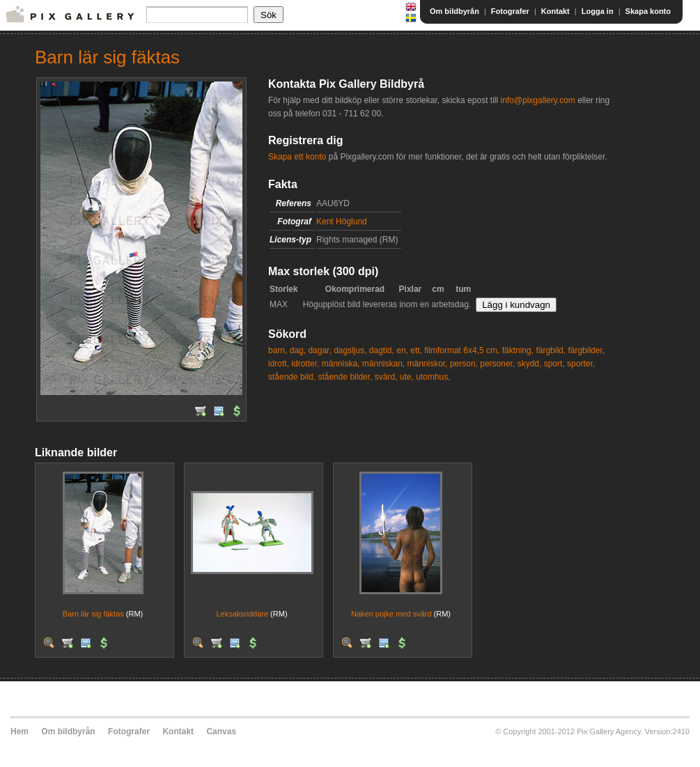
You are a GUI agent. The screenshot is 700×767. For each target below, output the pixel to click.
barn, (278, 350)
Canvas (221, 731)
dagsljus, (350, 350)
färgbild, (551, 350)
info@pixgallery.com (537, 100)
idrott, (279, 364)
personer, (497, 364)
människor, (428, 364)
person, (464, 364)
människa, (341, 364)
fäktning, (518, 350)
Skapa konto (648, 11)
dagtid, (382, 350)
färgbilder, (586, 350)
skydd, (530, 364)
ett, (416, 350)
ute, (407, 377)
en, (402, 350)
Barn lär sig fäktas (93, 614)
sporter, (581, 364)
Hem (20, 731)
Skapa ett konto (297, 157)
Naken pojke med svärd (391, 614)
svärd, (386, 377)
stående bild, (292, 377)
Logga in (598, 11)
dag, (298, 350)
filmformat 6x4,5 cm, (462, 350)
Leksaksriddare (242, 614)
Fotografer (510, 11)
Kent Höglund (342, 222)
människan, (383, 364)
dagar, (319, 350)
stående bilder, (345, 377)
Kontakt (555, 11)
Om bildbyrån (454, 11)
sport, (554, 364)
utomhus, (433, 377)
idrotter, (305, 364)
